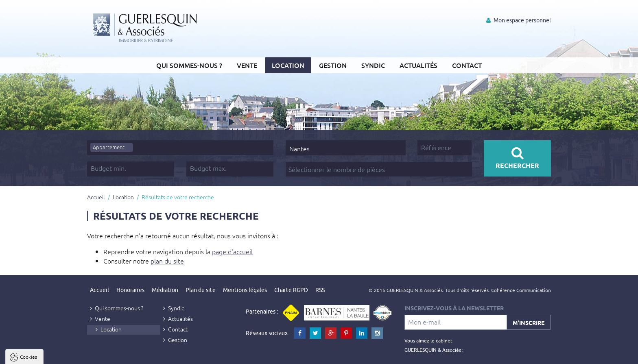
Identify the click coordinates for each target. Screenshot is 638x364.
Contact (467, 65)
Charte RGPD (291, 290)
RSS (320, 290)
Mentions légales (245, 290)
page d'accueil (232, 251)
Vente (247, 65)
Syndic (373, 65)
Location (288, 65)
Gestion (333, 65)
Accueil (96, 197)
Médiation (165, 290)
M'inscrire (529, 323)
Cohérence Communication (521, 290)
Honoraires (130, 290)
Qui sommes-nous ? (189, 65)
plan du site (167, 261)
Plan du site (201, 290)
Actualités (418, 65)
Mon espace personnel (519, 20)
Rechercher (517, 158)
